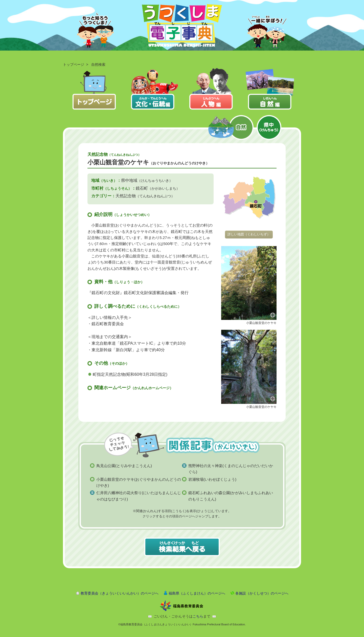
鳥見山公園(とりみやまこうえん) (124, 466)
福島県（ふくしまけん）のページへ (197, 593)
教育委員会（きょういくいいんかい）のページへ (120, 593)
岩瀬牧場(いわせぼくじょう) (212, 479)
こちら (198, 616)
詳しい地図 (249, 234)
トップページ (74, 64)
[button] (249, 283)
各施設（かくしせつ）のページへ (262, 593)
